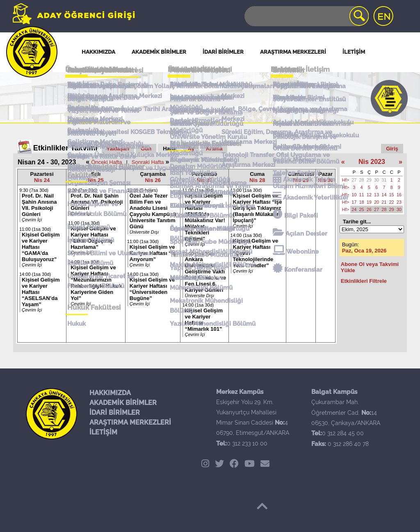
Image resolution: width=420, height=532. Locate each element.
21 (384, 202)
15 (392, 195)
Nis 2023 (372, 162)
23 (399, 202)
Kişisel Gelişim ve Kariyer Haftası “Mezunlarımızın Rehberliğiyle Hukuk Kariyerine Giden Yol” (96, 283)
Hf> (346, 180)
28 (362, 180)
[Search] (306, 16)
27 (354, 180)
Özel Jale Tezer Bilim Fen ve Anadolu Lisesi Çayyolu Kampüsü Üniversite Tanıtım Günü (153, 211)
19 (369, 202)
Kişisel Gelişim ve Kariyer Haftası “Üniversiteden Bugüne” (152, 289)
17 (354, 202)
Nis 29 (301, 180)
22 (392, 202)
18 (362, 202)
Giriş (392, 149)
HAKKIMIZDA (110, 393)
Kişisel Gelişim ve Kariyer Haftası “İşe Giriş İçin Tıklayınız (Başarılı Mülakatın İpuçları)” (258, 208)
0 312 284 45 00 (343, 433)
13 (377, 195)
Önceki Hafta (106, 162)
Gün (146, 149)
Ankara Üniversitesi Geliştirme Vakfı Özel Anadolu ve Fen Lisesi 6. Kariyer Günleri (205, 275)
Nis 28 (257, 180)
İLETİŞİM (103, 432)
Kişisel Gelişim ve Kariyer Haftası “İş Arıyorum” (153, 253)
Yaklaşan (118, 149)
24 (354, 209)
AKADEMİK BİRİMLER (123, 403)
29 (369, 180)
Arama (214, 149)
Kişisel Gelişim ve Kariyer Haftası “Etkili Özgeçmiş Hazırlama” (93, 238)
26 (369, 209)
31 (384, 180)
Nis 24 (42, 180)
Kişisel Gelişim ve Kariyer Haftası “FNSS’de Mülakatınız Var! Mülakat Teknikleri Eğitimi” (205, 217)
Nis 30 (325, 180)
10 (354, 195)
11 (362, 195)
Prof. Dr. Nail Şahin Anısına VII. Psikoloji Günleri (39, 205)
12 (369, 195)
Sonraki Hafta (148, 162)
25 (362, 209)
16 (399, 195)
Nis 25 (96, 180)
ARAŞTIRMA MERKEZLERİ (130, 422)
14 (384, 195)
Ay (191, 149)
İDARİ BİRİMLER (115, 413)
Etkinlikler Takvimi (65, 148)
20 (377, 202)
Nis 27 (204, 180)
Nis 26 (153, 180)
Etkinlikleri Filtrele (364, 281)
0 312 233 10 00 (247, 443)
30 (377, 180)
